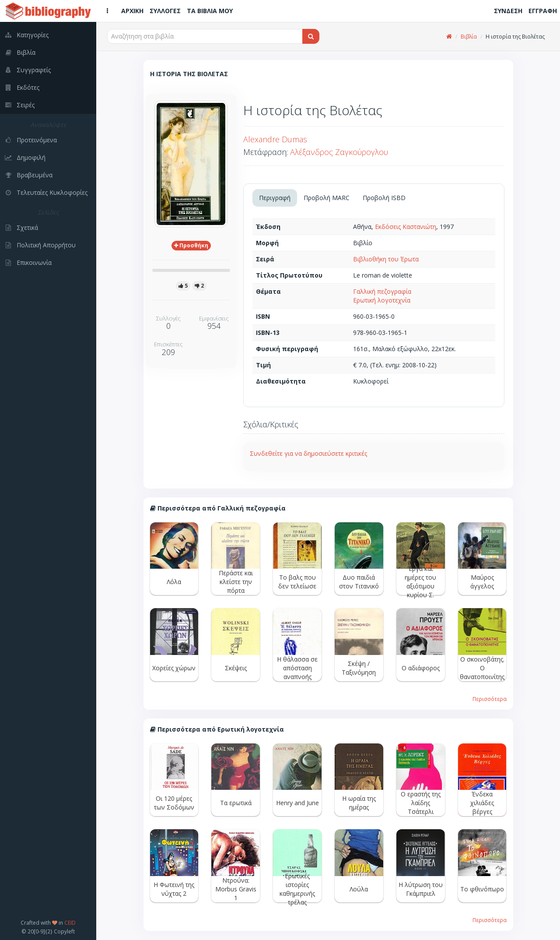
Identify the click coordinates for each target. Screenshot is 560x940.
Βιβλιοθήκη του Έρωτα (386, 259)
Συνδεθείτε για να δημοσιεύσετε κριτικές (308, 453)
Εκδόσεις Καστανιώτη (406, 227)
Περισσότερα (490, 699)
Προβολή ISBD (384, 198)
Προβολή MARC (327, 198)
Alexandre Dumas (275, 139)
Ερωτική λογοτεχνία (382, 300)
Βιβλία (469, 37)
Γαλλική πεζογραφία (382, 291)
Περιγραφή (275, 198)
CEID (70, 922)
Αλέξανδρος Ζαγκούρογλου (339, 152)
